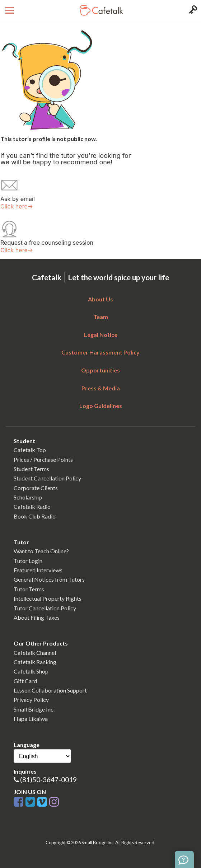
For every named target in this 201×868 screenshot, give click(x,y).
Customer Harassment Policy (100, 352)
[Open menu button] (9, 10)
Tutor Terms (29, 589)
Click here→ (17, 206)
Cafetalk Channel (35, 653)
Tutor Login (28, 561)
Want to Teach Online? (41, 551)
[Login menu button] (192, 10)
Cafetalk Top (30, 450)
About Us (100, 299)
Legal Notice (101, 335)
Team (101, 317)
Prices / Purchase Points (43, 459)
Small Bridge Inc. (34, 709)
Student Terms (31, 469)
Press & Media (101, 388)
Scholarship (28, 497)
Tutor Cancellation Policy (45, 608)
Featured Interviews (38, 570)
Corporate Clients (36, 488)
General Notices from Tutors (49, 579)
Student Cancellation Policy (47, 478)
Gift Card (25, 681)
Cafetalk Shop (31, 671)
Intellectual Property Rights (48, 598)
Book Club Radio (35, 516)
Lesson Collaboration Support (50, 690)
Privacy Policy (31, 700)
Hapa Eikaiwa (31, 719)
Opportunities (100, 370)
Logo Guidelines (101, 406)
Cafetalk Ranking (35, 662)
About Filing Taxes (37, 617)
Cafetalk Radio (32, 506)
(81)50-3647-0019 (48, 780)
